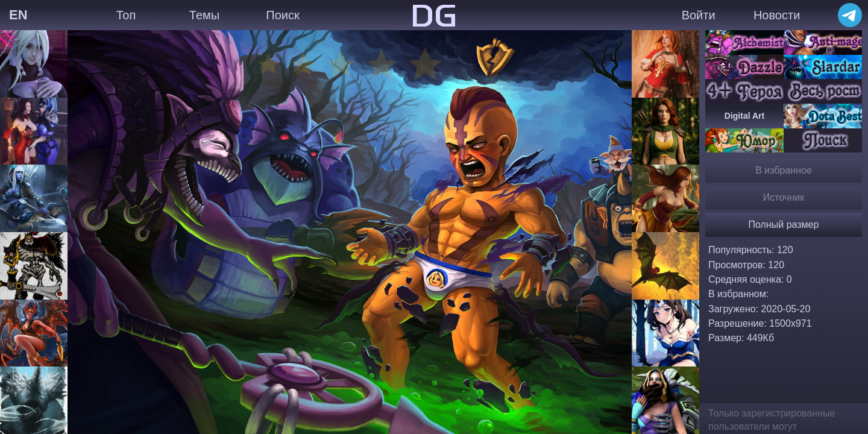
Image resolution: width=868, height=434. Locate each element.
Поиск (282, 15)
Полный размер (784, 225)
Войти (699, 15)
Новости (777, 15)
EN (18, 15)
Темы (204, 15)
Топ (126, 15)
